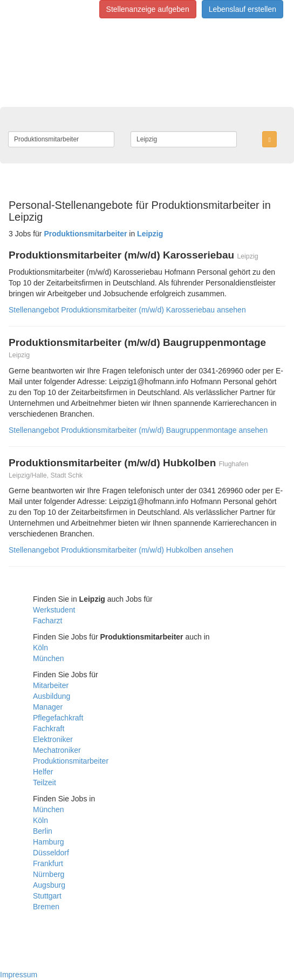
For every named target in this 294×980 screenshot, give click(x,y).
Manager (48, 707)
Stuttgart (47, 896)
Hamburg (49, 842)
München (49, 658)
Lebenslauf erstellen (242, 9)
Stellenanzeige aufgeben (148, 9)
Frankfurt (48, 863)
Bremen (46, 907)
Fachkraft (49, 729)
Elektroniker (53, 739)
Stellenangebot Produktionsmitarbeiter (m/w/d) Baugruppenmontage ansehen (138, 430)
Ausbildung (52, 696)
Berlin (43, 831)
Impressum (19, 975)
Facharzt (47, 621)
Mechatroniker (57, 750)
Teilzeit (45, 782)
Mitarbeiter (51, 685)
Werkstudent (54, 610)
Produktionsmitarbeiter (71, 761)
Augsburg (49, 885)
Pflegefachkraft (58, 718)
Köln (40, 648)
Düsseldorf (51, 853)
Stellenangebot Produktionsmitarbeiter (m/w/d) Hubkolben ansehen (121, 550)
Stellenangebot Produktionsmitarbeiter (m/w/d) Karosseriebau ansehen (127, 310)
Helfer (43, 772)
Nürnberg (49, 874)
